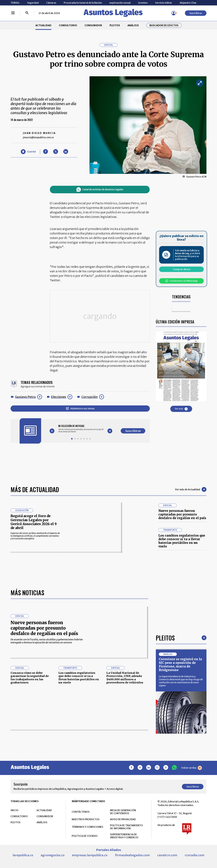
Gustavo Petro (25, 395)
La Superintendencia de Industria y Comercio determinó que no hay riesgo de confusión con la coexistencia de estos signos (181, 681)
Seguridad (33, 3)
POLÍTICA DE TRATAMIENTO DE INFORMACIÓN (126, 827)
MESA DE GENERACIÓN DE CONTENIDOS (123, 812)
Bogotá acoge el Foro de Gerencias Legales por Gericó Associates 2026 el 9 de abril (34, 522)
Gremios (143, 3)
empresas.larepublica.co (90, 855)
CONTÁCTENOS (81, 812)
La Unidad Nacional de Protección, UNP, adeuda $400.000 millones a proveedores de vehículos (125, 678)
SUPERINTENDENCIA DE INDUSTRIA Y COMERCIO (124, 836)
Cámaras (51, 3)
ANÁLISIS (133, 25)
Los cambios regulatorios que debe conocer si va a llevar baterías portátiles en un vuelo (182, 541)
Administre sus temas (80, 407)
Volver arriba (192, 768)
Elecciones (59, 395)
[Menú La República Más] (13, 13)
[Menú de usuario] (174, 13)
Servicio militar (164, 3)
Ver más (181, 409)
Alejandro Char (188, 3)
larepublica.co (23, 855)
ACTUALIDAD (43, 25)
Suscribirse (196, 13)
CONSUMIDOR (93, 25)
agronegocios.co (53, 855)
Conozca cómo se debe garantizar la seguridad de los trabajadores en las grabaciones (30, 678)
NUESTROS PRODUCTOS (86, 819)
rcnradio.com (195, 855)
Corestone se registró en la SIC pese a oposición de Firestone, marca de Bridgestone (180, 664)
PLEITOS (115, 25)
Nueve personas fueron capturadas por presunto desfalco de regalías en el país (182, 514)
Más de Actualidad (35, 489)
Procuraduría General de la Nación (83, 3)
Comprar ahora (182, 269)
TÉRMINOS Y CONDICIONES (87, 827)
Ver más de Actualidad (191, 489)
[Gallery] (81, 427)
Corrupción (90, 395)
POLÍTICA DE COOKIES (85, 836)
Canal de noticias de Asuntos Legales (100, 190)
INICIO (14, 810)
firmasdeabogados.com (132, 855)
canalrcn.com (167, 855)
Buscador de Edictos (164, 25)
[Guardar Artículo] (28, 152)
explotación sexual (120, 3)
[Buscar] (27, 13)
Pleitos (165, 638)
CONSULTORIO (68, 25)
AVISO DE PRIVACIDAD (123, 819)
